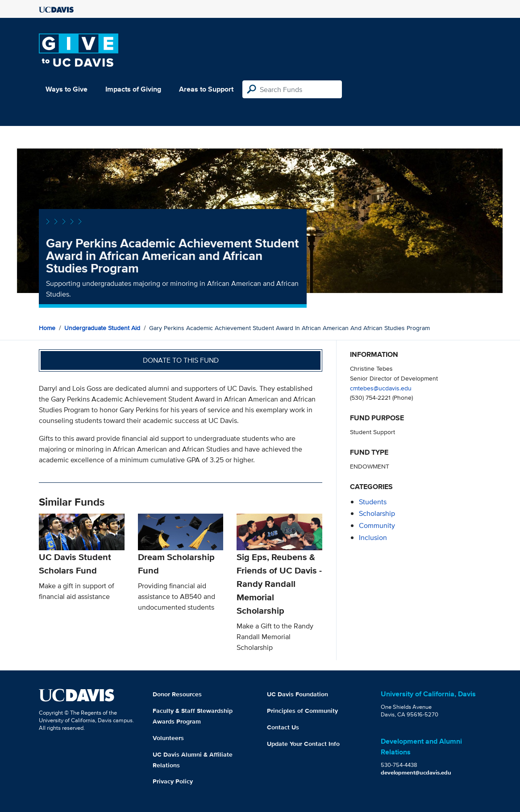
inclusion (373, 538)
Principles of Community (302, 711)
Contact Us (283, 727)
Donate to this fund (181, 360)
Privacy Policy (173, 781)
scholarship (377, 513)
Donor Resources (177, 694)
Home (47, 328)
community (377, 525)
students (373, 502)
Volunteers (168, 738)
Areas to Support (206, 89)
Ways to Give (67, 89)
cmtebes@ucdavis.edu (381, 388)
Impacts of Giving (133, 89)
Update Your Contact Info (303, 744)
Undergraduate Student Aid (102, 328)
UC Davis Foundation (297, 694)
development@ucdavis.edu (416, 772)
